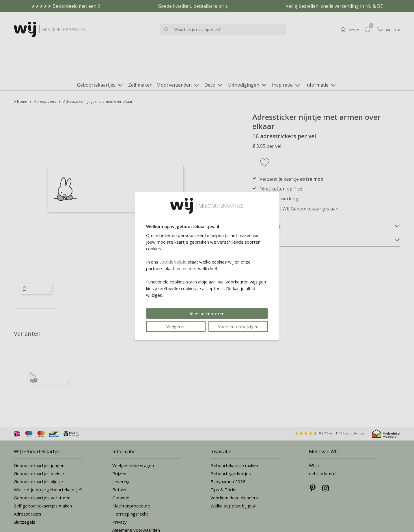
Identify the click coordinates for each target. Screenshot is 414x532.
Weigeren (176, 326)
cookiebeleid (173, 262)
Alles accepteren (207, 313)
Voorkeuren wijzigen (238, 326)
